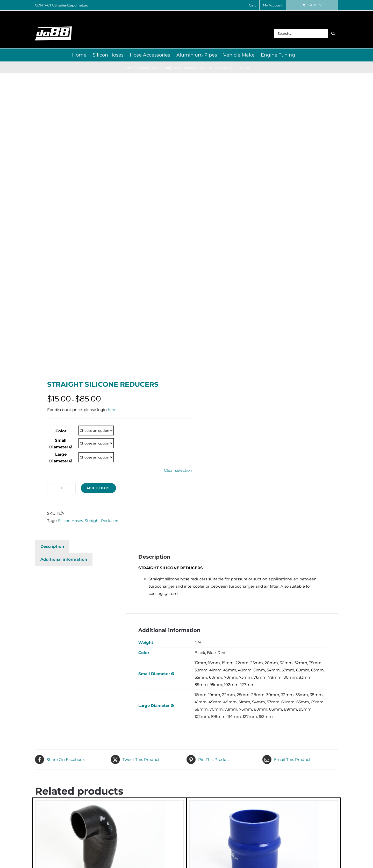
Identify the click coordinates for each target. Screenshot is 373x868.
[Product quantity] (61, 488)
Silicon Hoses (70, 521)
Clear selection (178, 470)
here (112, 410)
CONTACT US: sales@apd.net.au (62, 5)
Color (61, 431)
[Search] (333, 33)
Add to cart (98, 488)
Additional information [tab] (64, 559)
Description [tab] (52, 546)
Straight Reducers (102, 521)
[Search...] (301, 33)
